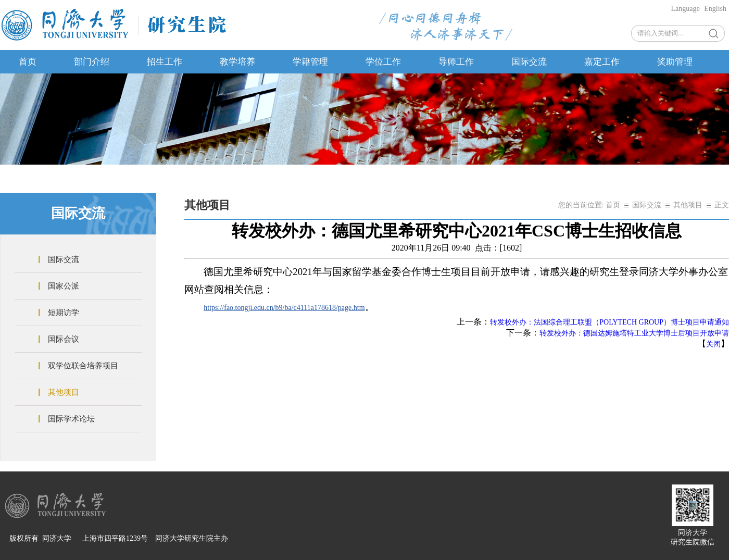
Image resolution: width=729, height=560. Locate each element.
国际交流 (529, 62)
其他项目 (64, 392)
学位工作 (383, 62)
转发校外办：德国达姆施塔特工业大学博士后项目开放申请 (634, 333)
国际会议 (64, 339)
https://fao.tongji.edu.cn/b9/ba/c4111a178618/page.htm (284, 308)
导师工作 (456, 62)
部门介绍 (92, 62)
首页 (28, 62)
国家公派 (64, 286)
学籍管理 (310, 62)
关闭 (713, 344)
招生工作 (165, 62)
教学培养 (237, 62)
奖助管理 (675, 62)
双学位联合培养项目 (83, 366)
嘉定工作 (602, 62)
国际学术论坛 (71, 419)
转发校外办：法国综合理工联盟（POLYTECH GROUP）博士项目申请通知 (609, 322)
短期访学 (64, 313)
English (715, 9)
